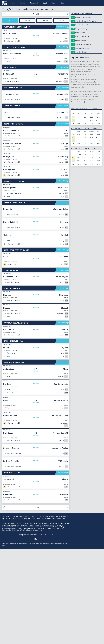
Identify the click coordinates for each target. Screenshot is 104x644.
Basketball (34, 3)
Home (13, 3)
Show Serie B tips (64, 67)
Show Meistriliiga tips (63, 88)
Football (23, 3)
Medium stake (44, 21)
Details (36, 36)
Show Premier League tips (63, 47)
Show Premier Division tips (63, 234)
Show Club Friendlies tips (63, 457)
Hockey (54, 3)
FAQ (63, 3)
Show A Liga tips (65, 333)
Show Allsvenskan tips (63, 436)
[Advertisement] (36, 137)
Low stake (27, 21)
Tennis (45, 3)
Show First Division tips (63, 155)
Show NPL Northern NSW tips (63, 27)
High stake (61, 21)
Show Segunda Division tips (63, 418)
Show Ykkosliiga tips (64, 106)
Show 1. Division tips (64, 352)
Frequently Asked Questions (81, 102)
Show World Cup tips (64, 568)
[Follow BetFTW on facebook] (36, 634)
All (10, 21)
